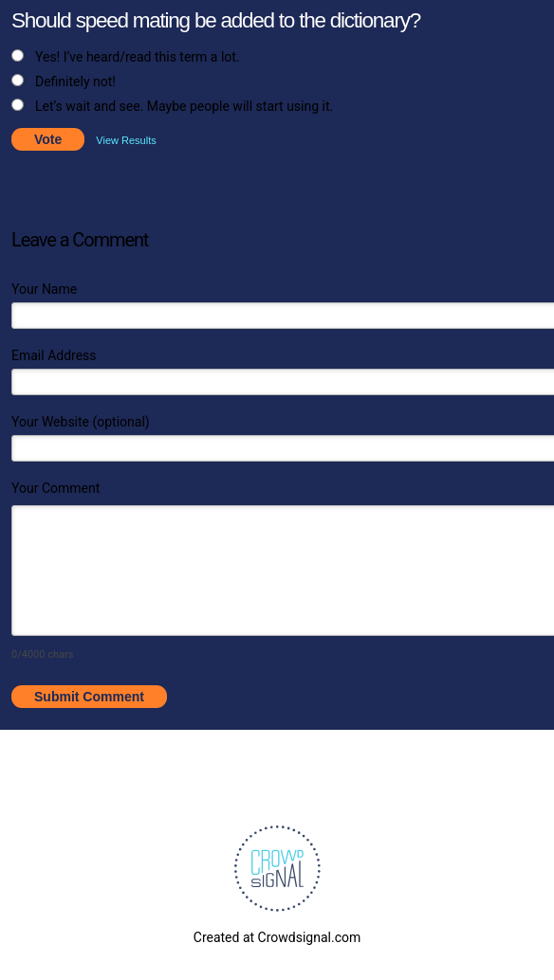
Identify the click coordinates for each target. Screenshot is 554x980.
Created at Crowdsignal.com (277, 937)
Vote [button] (48, 139)
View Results (126, 140)
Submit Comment (89, 697)
